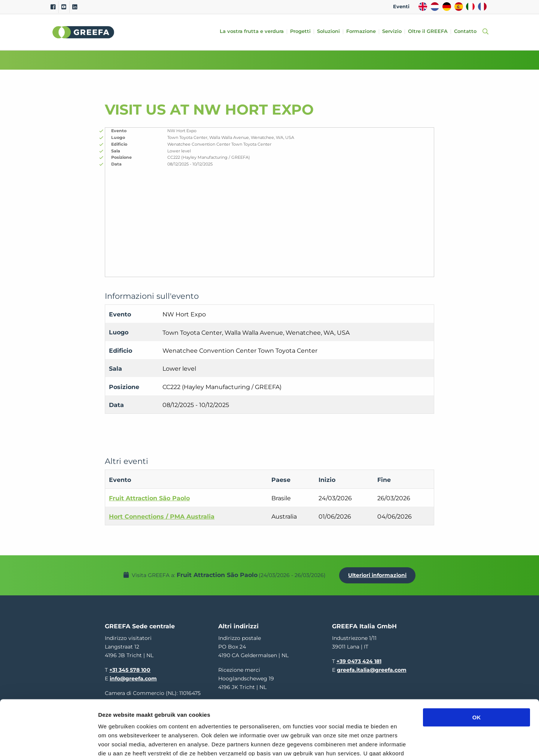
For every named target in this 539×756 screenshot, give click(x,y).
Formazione (361, 32)
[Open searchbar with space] (484, 32)
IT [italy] (470, 7)
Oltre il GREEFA (428, 32)
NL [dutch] (435, 7)
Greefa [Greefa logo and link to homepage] (83, 32)
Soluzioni (328, 32)
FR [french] (482, 7)
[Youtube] (64, 7)
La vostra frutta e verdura (252, 32)
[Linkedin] (75, 7)
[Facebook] (53, 7)
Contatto (465, 32)
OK (477, 666)
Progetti (300, 32)
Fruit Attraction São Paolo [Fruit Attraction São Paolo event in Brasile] (149, 498)
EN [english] (423, 7)
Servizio (392, 32)
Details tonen (404, 741)
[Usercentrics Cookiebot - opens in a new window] (48, 741)
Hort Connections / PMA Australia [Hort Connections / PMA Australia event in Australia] (162, 517)
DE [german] (447, 7)
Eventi (401, 7)
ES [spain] (459, 7)
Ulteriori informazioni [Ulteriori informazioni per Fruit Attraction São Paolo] (377, 575)
